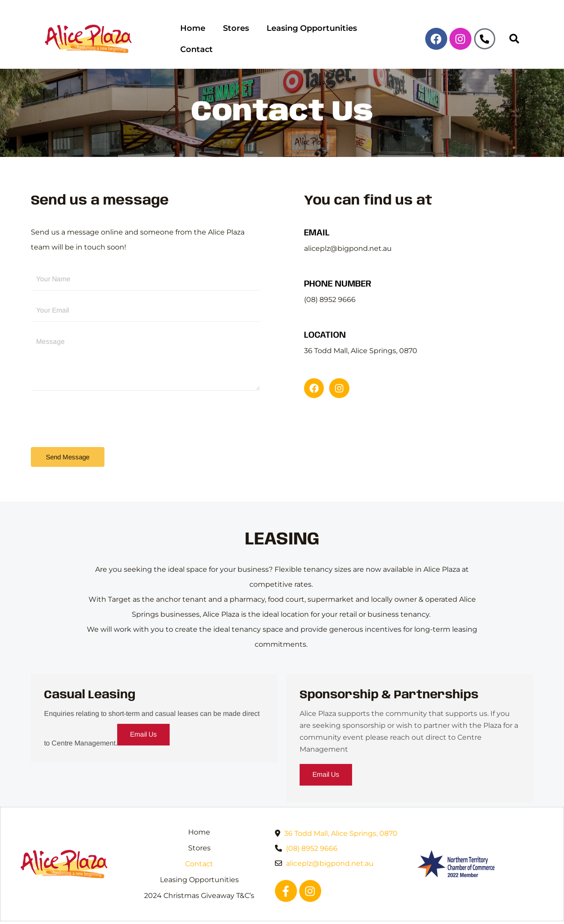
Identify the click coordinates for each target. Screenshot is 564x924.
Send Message (68, 444)
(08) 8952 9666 (312, 836)
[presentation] (98, 403)
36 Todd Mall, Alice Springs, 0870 (341, 821)
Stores (235, 32)
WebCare (471, 916)
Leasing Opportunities (309, 32)
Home (193, 32)
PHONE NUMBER (338, 270)
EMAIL (317, 219)
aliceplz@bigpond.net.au (330, 851)
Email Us (145, 722)
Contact (387, 32)
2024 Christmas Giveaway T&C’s (199, 883)
